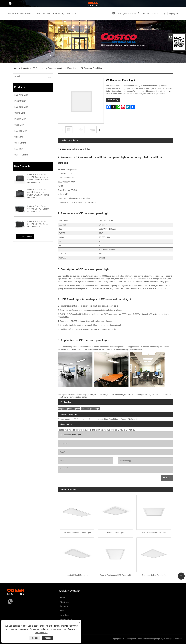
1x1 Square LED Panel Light (154, 533)
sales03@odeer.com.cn (124, 14)
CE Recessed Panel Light (92, 68)
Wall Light (18, 137)
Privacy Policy (41, 633)
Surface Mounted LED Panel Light (72, 419)
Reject (35, 638)
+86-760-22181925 (148, 14)
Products (29, 14)
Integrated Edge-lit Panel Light (77, 575)
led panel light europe (90, 409)
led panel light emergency (69, 409)
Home (11, 14)
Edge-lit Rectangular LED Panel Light (115, 575)
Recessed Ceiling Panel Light (154, 575)
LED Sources (20, 149)
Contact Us (71, 14)
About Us (19, 14)
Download (46, 14)
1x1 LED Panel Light (115, 533)
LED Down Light (21, 107)
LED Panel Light (38, 68)
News (38, 14)
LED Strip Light (21, 131)
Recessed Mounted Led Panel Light (63, 68)
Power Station (20, 101)
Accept (48, 638)
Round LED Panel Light (131, 419)
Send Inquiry (59, 14)
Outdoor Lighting (21, 155)
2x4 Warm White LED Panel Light (77, 533)
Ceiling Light (20, 113)
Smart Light (19, 125)
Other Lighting (20, 143)
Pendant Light (20, 119)
